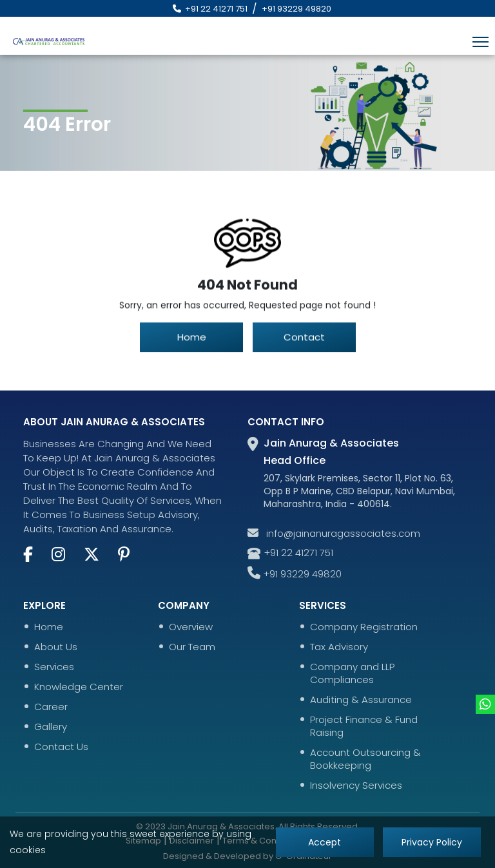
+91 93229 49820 (296, 9)
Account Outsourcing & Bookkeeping (365, 759)
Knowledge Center (79, 687)
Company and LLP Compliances (352, 673)
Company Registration (364, 627)
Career (51, 707)
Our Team (192, 647)
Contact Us (61, 747)
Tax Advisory (339, 647)
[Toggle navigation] (480, 42)
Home (191, 339)
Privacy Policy (432, 842)
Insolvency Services (356, 786)
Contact (304, 339)
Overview (191, 627)
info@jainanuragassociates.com (334, 534)
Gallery (51, 727)
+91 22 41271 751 (208, 9)
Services (54, 667)
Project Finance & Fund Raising (364, 726)
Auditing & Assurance (361, 700)
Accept (325, 842)
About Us (56, 647)
